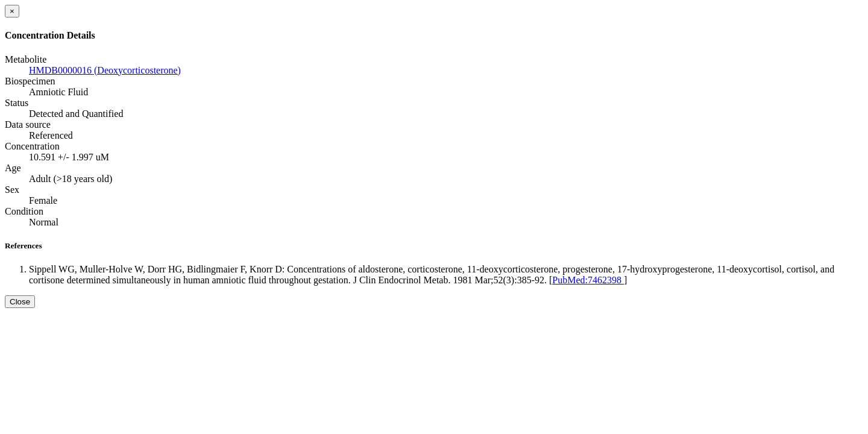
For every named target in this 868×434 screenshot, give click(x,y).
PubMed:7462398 (588, 280)
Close (20, 302)
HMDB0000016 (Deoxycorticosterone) (105, 70)
